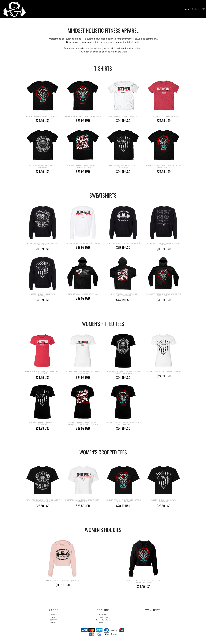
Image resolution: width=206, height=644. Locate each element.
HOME (54, 615)
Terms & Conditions (103, 620)
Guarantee (103, 615)
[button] (204, 9)
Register (196, 9)
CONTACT (54, 620)
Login (186, 9)
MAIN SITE (54, 623)
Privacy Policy (103, 617)
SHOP (54, 617)
